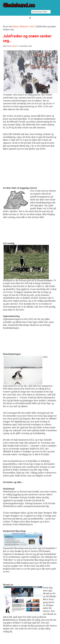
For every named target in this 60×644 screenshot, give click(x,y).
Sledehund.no (30, 5)
